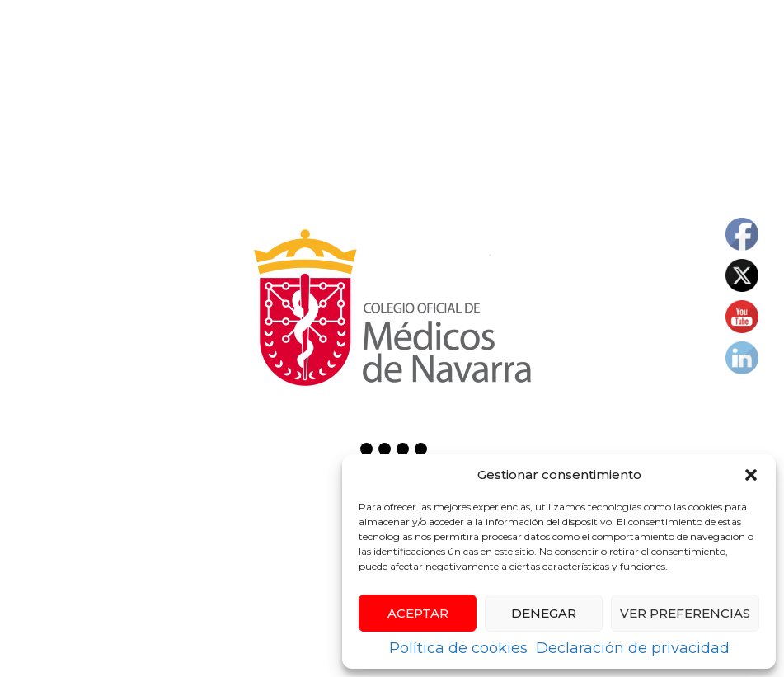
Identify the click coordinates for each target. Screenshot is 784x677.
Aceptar (418, 613)
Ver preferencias (685, 613)
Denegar (544, 613)
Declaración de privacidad (633, 648)
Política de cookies (458, 648)
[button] (751, 475)
